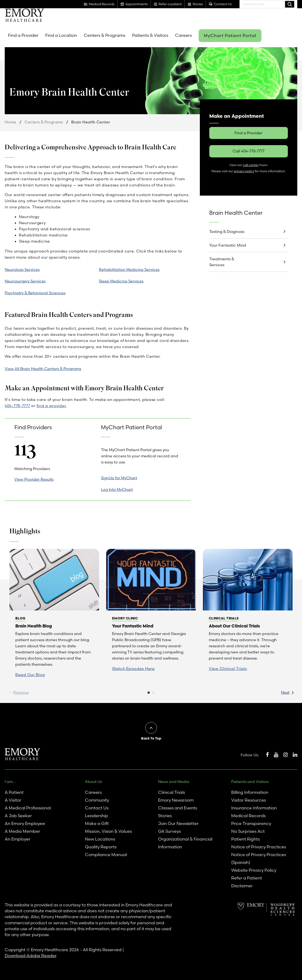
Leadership (96, 816)
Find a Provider (23, 35)
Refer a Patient (247, 878)
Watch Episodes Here (133, 669)
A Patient (14, 792)
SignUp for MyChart (119, 478)
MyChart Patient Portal (230, 36)
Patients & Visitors (150, 35)
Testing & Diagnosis (227, 231)
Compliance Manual (106, 855)
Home (10, 122)
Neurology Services (22, 269)
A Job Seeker (18, 816)
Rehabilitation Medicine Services (129, 269)
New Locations (100, 839)
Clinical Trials (172, 792)
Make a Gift (97, 823)
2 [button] (153, 694)
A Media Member (22, 831)
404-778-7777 (17, 406)
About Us (93, 782)
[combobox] (268, 4)
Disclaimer (242, 886)
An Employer (18, 839)
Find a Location (61, 35)
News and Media (174, 782)
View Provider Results (34, 479)
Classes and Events (178, 808)
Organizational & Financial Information (185, 843)
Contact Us (97, 808)
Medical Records (248, 816)
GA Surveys (169, 831)
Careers (183, 35)
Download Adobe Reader (31, 956)
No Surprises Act (248, 831)
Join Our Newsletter (178, 823)
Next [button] (285, 692)
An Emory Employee (25, 823)
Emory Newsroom (176, 800)
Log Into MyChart (117, 489)
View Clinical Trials (228, 669)
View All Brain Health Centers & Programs (43, 369)
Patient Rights (245, 839)
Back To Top (151, 738)
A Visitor (13, 800)
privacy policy (244, 171)
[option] (54, 616)
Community (97, 800)
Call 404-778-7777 (249, 151)
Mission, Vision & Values (108, 831)
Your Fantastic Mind (228, 245)
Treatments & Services (222, 262)
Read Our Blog (30, 675)
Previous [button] (21, 692)
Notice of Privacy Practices (259, 847)
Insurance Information (254, 808)
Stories (165, 816)
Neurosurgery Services (25, 281)
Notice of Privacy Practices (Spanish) (259, 858)
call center (251, 165)
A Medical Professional (28, 808)
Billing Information (250, 792)
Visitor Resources (249, 800)
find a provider (51, 406)
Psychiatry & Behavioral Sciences (35, 293)
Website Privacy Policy (254, 870)
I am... (10, 782)
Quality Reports (101, 847)
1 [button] (149, 694)
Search (290, 4)
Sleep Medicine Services (121, 281)
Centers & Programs (105, 35)
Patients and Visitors (250, 782)
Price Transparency (251, 823)
